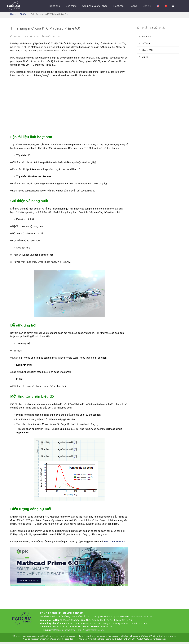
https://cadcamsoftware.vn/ (91, 632)
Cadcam (36, 38)
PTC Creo (56, 38)
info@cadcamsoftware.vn (63, 632)
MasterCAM (147, 52)
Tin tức (23, 16)
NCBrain (146, 45)
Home (13, 16)
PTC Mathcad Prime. (115, 544)
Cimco (145, 59)
